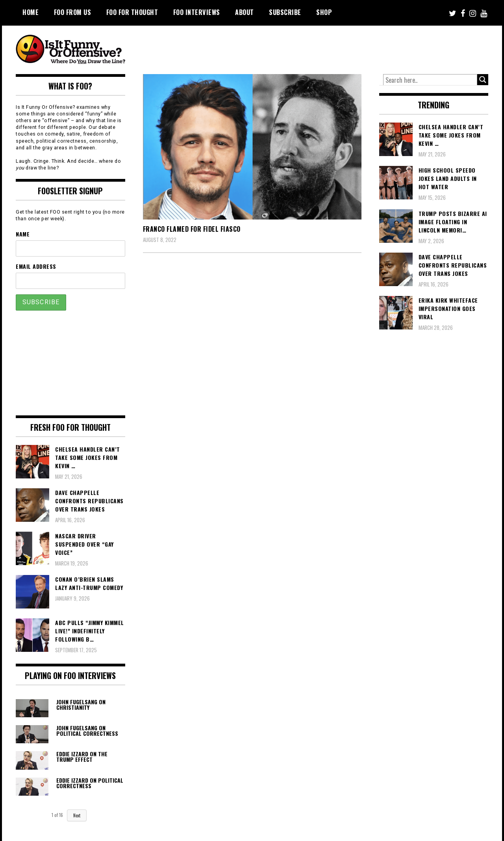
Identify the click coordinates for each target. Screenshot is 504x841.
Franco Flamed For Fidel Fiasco (192, 229)
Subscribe (285, 12)
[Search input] (430, 80)
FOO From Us (73, 12)
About (245, 12)
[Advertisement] (341, 47)
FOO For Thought (132, 12)
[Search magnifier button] (483, 80)
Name (23, 234)
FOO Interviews (197, 12)
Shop (324, 12)
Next (77, 815)
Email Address (36, 266)
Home (31, 12)
